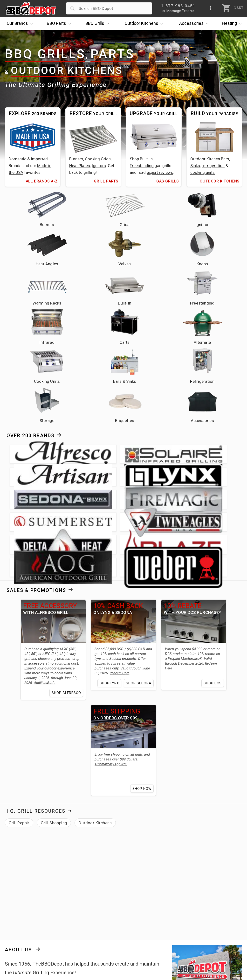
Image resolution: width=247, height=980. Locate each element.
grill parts (70, 814)
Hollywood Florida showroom (173, 835)
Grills (98, 24)
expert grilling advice (48, 784)
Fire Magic (126, 822)
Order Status (97, 897)
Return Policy (97, 911)
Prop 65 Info (96, 932)
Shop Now (144, 587)
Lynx (107, 822)
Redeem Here (139, 467)
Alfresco (90, 822)
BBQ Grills (45, 54)
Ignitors (99, 166)
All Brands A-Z (42, 181)
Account (93, 904)
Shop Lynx (111, 482)
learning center (96, 835)
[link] (202, 860)
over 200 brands (173, 814)
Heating (233, 24)
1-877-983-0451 (181, 912)
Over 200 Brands (31, 325)
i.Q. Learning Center (25, 911)
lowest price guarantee (60, 792)
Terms (91, 946)
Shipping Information (105, 918)
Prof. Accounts (21, 939)
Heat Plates (80, 166)
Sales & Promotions (36, 389)
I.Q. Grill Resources (36, 610)
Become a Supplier (24, 932)
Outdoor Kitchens (67, 70)
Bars (225, 159)
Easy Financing (20, 925)
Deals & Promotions (25, 918)
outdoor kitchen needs (117, 814)
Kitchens (145, 24)
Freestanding (142, 166)
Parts (60, 24)
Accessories (195, 24)
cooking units (202, 172)
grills (51, 814)
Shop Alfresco (64, 491)
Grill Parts (106, 181)
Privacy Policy (98, 939)
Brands (21, 24)
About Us (18, 748)
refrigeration (213, 166)
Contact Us (17, 946)
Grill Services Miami (103, 925)
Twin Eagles (163, 822)
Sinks (195, 166)
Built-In (146, 159)
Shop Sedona (141, 482)
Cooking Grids (98, 159)
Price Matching (20, 904)
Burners (76, 159)
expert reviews (160, 172)
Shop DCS (219, 482)
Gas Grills (168, 181)
